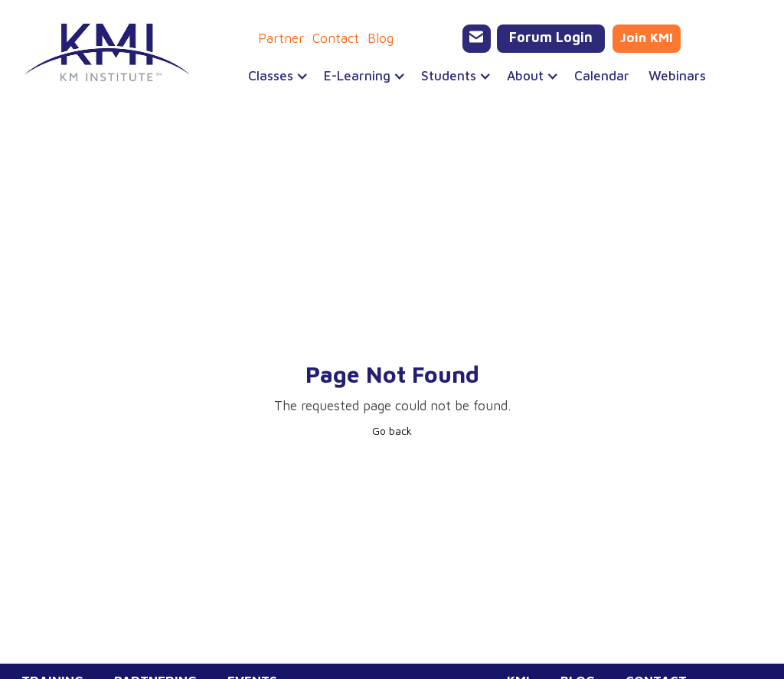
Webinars (677, 76)
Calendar (602, 76)
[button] (271, 76)
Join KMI (647, 38)
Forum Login (551, 37)
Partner (281, 38)
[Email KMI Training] (477, 39)
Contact (336, 38)
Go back (392, 431)
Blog (381, 38)
